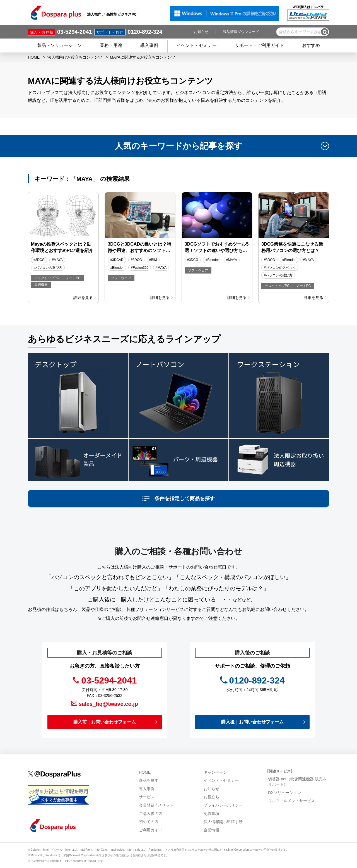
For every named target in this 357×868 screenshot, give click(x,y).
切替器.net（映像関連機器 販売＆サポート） (297, 782)
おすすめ (311, 45)
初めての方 (149, 822)
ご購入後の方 (151, 814)
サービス (147, 797)
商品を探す (149, 780)
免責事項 (211, 814)
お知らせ (201, 32)
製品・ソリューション (59, 45)
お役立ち (211, 797)
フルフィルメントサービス (292, 801)
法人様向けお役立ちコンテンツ (75, 57)
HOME (34, 57)
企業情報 (212, 830)
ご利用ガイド (151, 830)
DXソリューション (285, 793)
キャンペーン (215, 772)
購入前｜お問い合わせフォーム (105, 722)
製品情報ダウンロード (241, 32)
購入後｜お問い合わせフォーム (252, 722)
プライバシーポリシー (223, 805)
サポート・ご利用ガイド (259, 45)
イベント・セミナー (197, 45)
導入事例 (149, 45)
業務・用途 (111, 45)
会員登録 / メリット (156, 805)
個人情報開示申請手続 (223, 822)
